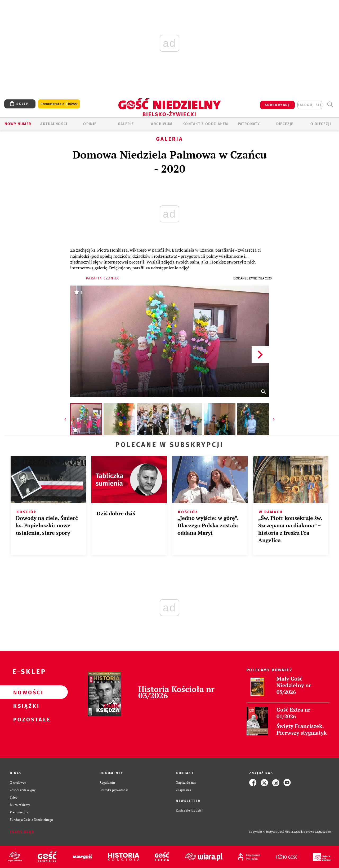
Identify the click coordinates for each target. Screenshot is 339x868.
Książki (25, 706)
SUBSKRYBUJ (277, 105)
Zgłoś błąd (22, 832)
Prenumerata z (59, 104)
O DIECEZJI (321, 124)
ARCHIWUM (162, 124)
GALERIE (126, 124)
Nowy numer (18, 124)
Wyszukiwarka (330, 104)
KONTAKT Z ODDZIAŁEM (205, 124)
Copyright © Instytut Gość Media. (271, 832)
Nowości (25, 692)
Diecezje (285, 124)
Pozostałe (25, 719)
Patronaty (249, 124)
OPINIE (90, 124)
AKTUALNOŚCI (54, 124)
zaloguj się (310, 105)
